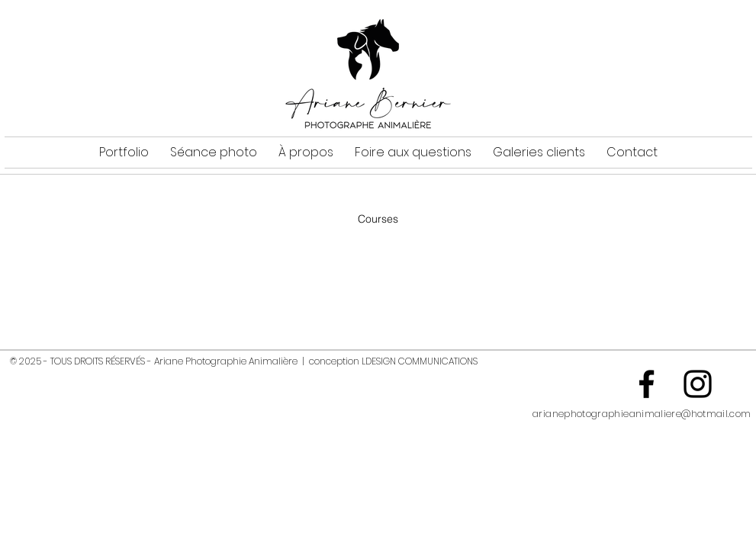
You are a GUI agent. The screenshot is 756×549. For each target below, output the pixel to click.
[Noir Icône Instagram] (698, 384)
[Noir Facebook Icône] (647, 384)
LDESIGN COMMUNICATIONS (420, 361)
